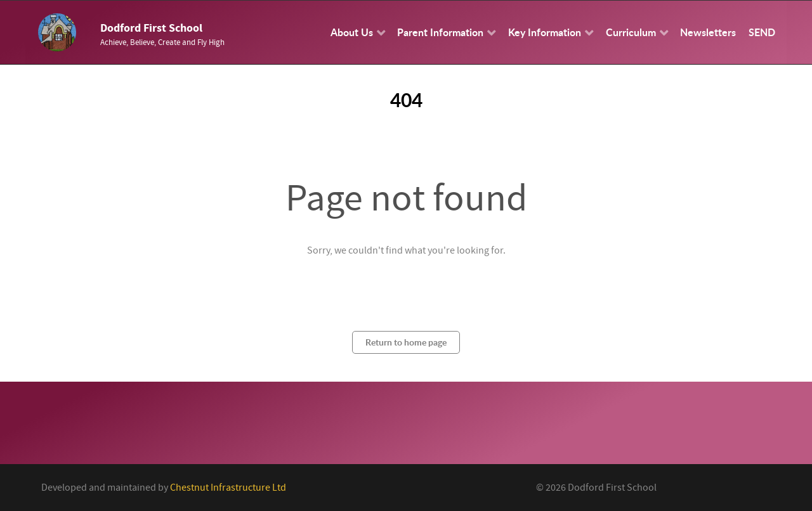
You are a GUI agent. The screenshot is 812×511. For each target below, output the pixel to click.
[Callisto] (57, 32)
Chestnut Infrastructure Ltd (228, 488)
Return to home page (406, 342)
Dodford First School (151, 28)
